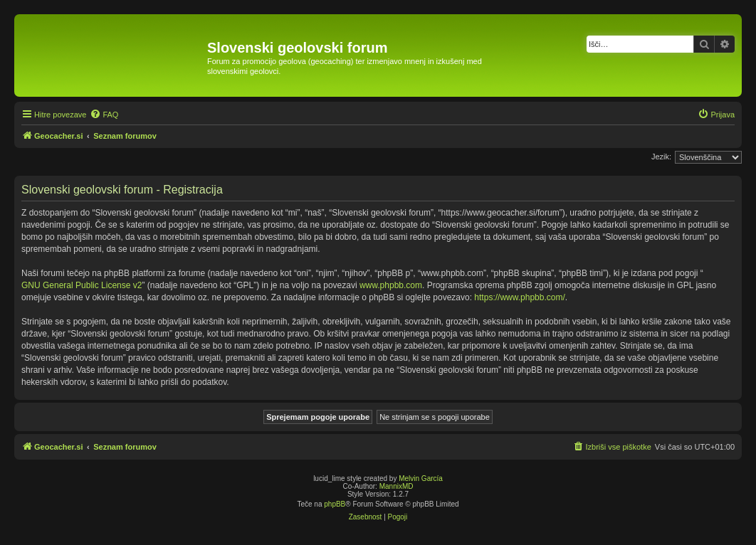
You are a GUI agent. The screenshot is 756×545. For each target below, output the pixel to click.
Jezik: (661, 157)
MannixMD (397, 486)
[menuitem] (104, 115)
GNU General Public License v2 (82, 285)
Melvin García (421, 478)
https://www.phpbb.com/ (519, 297)
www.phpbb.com (391, 285)
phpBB (335, 504)
